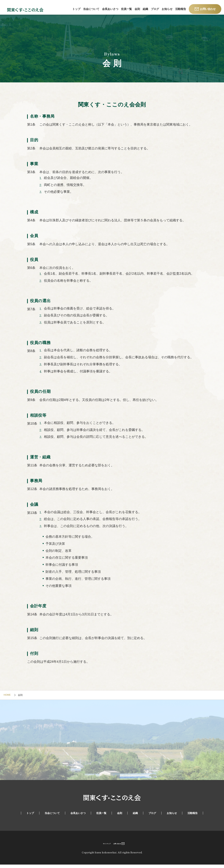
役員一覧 (126, 9)
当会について (91, 9)
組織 (145, 9)
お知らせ (167, 9)
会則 (137, 9)
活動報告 (181, 9)
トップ (76, 9)
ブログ (155, 9)
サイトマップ (102, 846)
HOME (7, 698)
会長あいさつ (110, 9)
